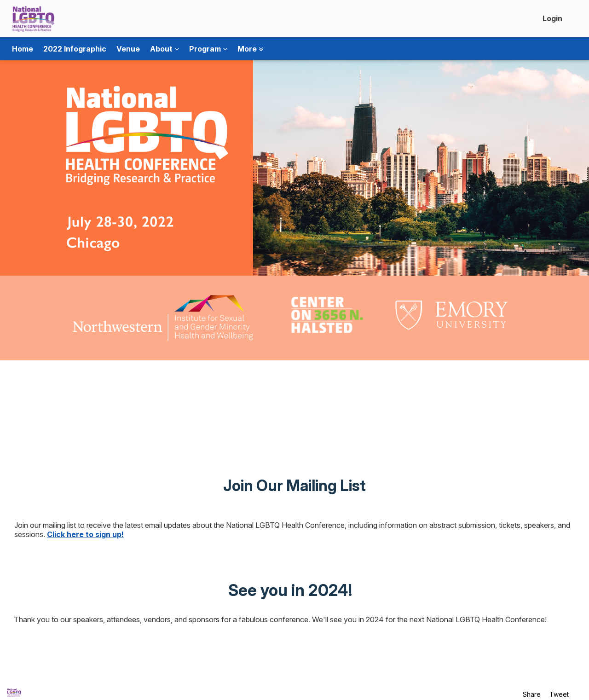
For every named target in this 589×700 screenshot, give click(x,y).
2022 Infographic (75, 49)
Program (208, 49)
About (165, 49)
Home (23, 49)
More (250, 49)
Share (532, 694)
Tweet (559, 694)
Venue (128, 49)
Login (552, 18)
